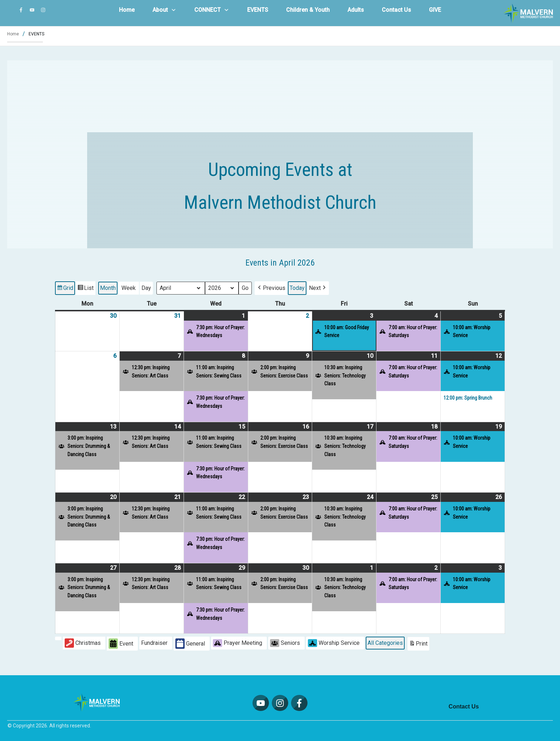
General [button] (190, 644)
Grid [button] (65, 289)
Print (418, 644)
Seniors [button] (285, 643)
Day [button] (146, 288)
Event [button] (121, 644)
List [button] (85, 289)
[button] (271, 288)
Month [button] (108, 288)
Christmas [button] (83, 643)
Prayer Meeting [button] (237, 643)
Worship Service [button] (334, 643)
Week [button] (129, 288)
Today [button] (297, 288)
